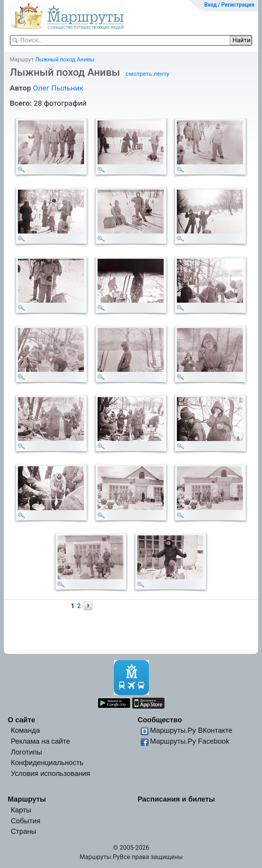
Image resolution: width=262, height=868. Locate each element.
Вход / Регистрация (229, 5)
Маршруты (27, 799)
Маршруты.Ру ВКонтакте (191, 730)
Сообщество (160, 720)
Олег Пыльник (58, 88)
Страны (24, 831)
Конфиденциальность (47, 763)
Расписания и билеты (176, 799)
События (26, 821)
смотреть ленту (147, 74)
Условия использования (51, 773)
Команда (25, 730)
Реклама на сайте (41, 741)
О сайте (22, 720)
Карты (21, 810)
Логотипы (26, 752)
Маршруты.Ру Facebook (190, 741)
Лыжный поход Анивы (65, 60)
